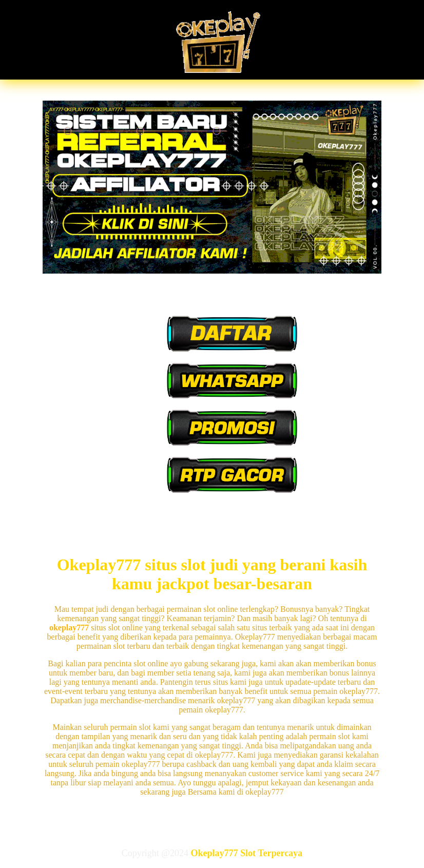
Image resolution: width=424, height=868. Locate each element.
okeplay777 (69, 628)
